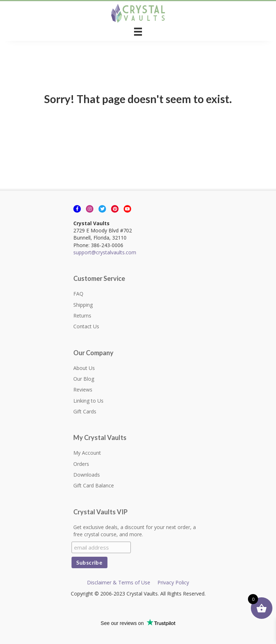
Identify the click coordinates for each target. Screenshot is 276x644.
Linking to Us (88, 401)
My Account (87, 453)
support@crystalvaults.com (105, 252)
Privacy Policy (173, 582)
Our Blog (84, 379)
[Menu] (138, 32)
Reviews (83, 390)
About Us (84, 368)
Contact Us (86, 326)
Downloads (87, 475)
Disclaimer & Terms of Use (119, 582)
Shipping (83, 305)
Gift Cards (85, 411)
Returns (82, 316)
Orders (81, 464)
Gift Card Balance (94, 485)
